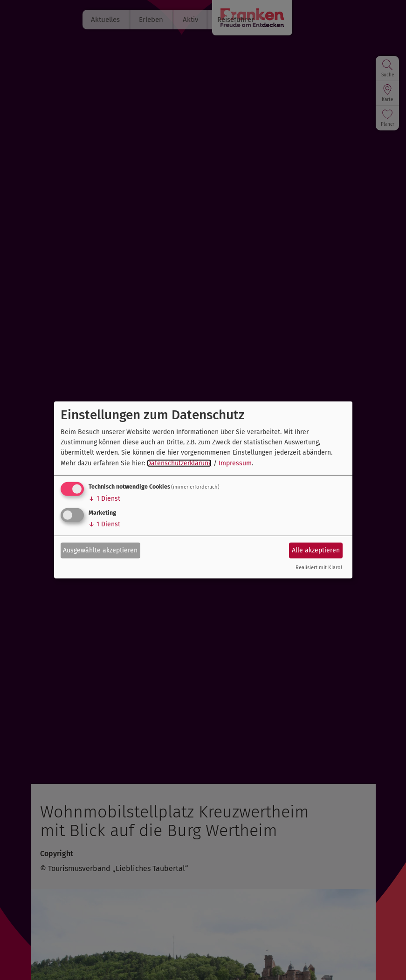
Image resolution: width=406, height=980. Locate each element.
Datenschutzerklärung (179, 463)
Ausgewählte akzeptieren (100, 550)
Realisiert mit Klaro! (319, 568)
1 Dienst (104, 499)
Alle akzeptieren (316, 550)
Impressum (235, 463)
